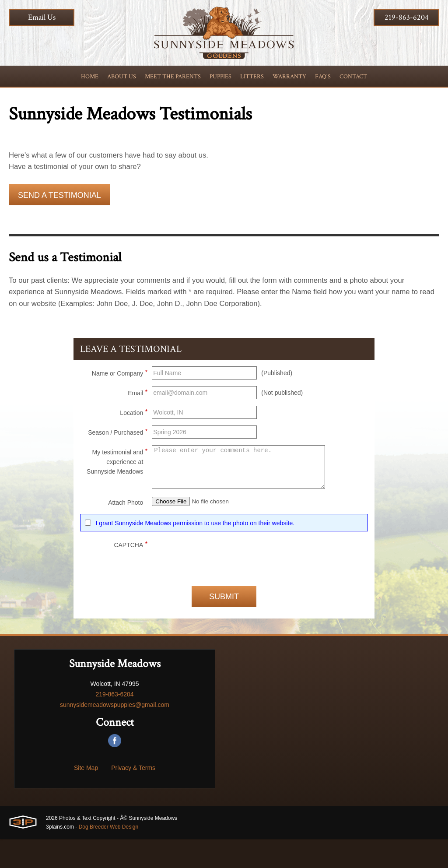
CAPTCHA (131, 572)
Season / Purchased (118, 457)
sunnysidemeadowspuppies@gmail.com (115, 734)
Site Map (86, 797)
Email (138, 418)
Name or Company (120, 398)
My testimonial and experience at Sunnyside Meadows (117, 487)
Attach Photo (126, 529)
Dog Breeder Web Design (109, 856)
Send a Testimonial (59, 200)
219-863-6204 (407, 17)
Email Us (42, 17)
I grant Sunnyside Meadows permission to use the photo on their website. (195, 552)
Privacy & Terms (133, 797)
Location (134, 438)
